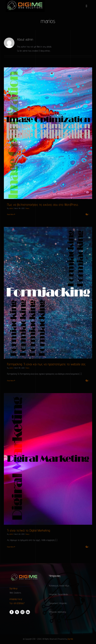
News (28, 208)
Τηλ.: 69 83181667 (17, 603)
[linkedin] (28, 612)
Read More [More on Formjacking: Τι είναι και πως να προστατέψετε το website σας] (10, 381)
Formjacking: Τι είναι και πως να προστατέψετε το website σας (46, 364)
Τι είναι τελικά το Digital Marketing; (29, 530)
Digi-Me (70, 639)
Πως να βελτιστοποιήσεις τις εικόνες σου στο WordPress (43, 205)
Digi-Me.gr (14, 588)
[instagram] (22, 612)
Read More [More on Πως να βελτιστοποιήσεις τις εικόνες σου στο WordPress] (10, 214)
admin (11, 208)
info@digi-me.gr (16, 599)
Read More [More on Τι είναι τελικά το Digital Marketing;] (10, 547)
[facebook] (12, 612)
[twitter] (17, 612)
